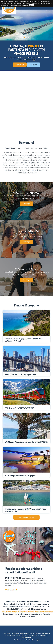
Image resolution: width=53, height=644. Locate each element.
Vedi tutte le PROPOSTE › (26, 514)
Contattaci (33, 65)
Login (37, 636)
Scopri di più (20, 65)
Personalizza (24, 5)
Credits (16, 636)
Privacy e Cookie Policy (27, 636)
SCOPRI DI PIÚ (11, 586)
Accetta (31, 5)
